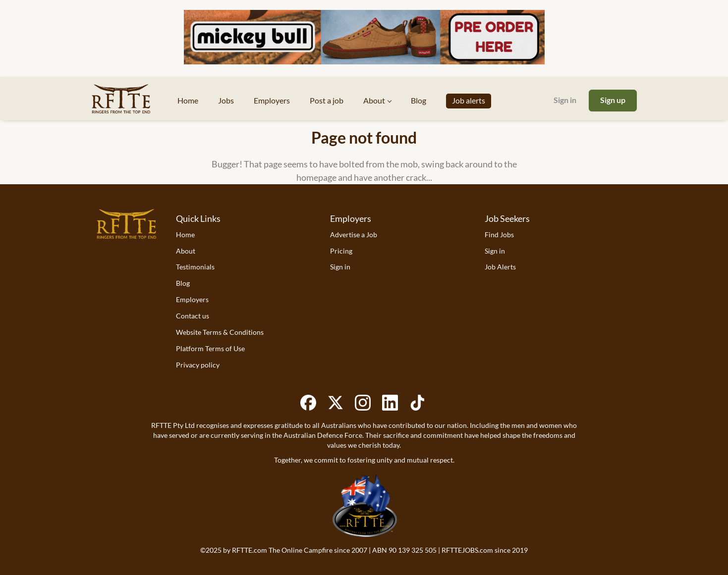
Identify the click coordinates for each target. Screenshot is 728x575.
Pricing (341, 251)
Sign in (565, 100)
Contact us (193, 316)
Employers (192, 299)
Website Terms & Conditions (220, 332)
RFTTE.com (250, 550)
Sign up (613, 100)
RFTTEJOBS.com (467, 550)
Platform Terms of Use (210, 348)
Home (185, 235)
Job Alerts (500, 267)
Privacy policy (198, 365)
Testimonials (195, 267)
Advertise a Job (354, 235)
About (186, 251)
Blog (183, 283)
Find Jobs (499, 235)
